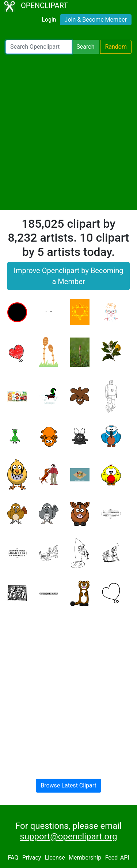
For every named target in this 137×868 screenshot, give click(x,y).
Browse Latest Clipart (68, 785)
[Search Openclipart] (39, 47)
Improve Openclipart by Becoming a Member (68, 276)
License (55, 858)
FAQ (13, 858)
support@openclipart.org (68, 837)
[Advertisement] (68, 132)
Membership (85, 858)
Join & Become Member (96, 20)
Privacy (32, 858)
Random (116, 47)
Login (49, 20)
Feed (112, 858)
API (125, 858)
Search (85, 47)
